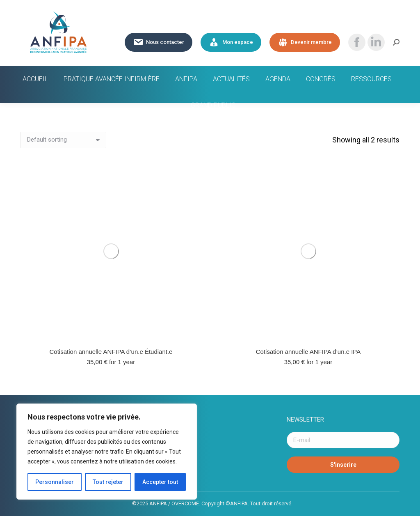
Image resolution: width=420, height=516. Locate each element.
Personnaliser (55, 482)
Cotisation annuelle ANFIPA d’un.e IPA (308, 352)
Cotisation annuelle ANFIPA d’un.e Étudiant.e (111, 352)
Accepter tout (160, 482)
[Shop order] (63, 140)
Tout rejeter (108, 482)
